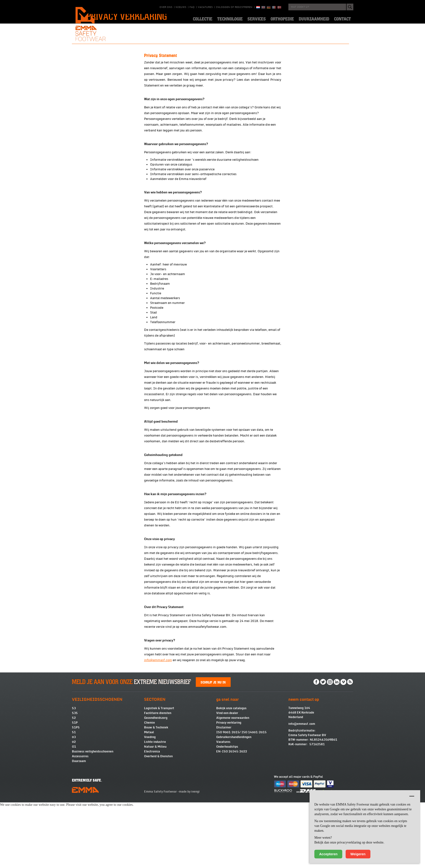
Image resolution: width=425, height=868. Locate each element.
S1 (74, 798)
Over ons (166, 7)
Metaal (149, 798)
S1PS (76, 793)
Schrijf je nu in (213, 748)
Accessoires (80, 822)
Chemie (149, 788)
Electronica (152, 817)
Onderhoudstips (227, 812)
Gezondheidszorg (156, 783)
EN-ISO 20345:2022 (232, 817)
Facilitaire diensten (158, 779)
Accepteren (328, 854)
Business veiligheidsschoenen (93, 817)
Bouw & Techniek (156, 793)
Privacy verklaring (229, 788)
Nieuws (181, 7)
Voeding (150, 803)
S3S (75, 779)
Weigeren (358, 854)
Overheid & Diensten (158, 822)
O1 (74, 812)
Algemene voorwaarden (233, 783)
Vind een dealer (227, 779)
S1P (75, 788)
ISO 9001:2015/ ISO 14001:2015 (241, 798)
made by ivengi (189, 857)
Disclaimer (224, 793)
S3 (74, 774)
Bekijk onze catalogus (231, 774)
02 (74, 807)
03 (74, 803)
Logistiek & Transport (159, 774)
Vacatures (205, 7)
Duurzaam (79, 827)
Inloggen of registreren (234, 7)
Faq (192, 7)
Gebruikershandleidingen (234, 803)
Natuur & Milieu (155, 812)
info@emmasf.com (302, 789)
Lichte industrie (155, 807)
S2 (74, 783)
